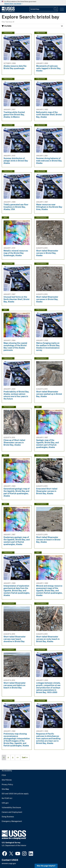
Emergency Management (12, 821)
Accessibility (7, 771)
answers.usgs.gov (9, 863)
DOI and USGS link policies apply (15, 794)
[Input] (44, 9)
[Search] (56, 9)
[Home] (8, 11)
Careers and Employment (12, 812)
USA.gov (5, 803)
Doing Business (8, 817)
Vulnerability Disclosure (11, 808)
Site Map (5, 789)
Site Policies (7, 780)
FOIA (4, 775)
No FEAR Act (7, 798)
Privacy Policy (7, 785)
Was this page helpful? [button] (46, 866)
